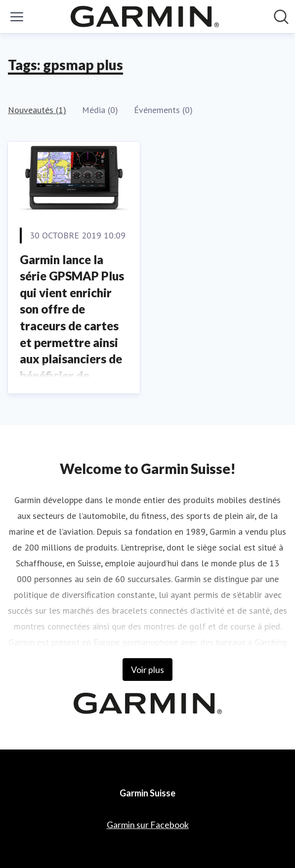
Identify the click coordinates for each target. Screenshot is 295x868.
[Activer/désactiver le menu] (17, 17)
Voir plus (147, 670)
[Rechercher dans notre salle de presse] (281, 17)
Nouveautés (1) (37, 110)
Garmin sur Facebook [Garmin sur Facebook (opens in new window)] (148, 825)
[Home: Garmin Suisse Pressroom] (145, 17)
